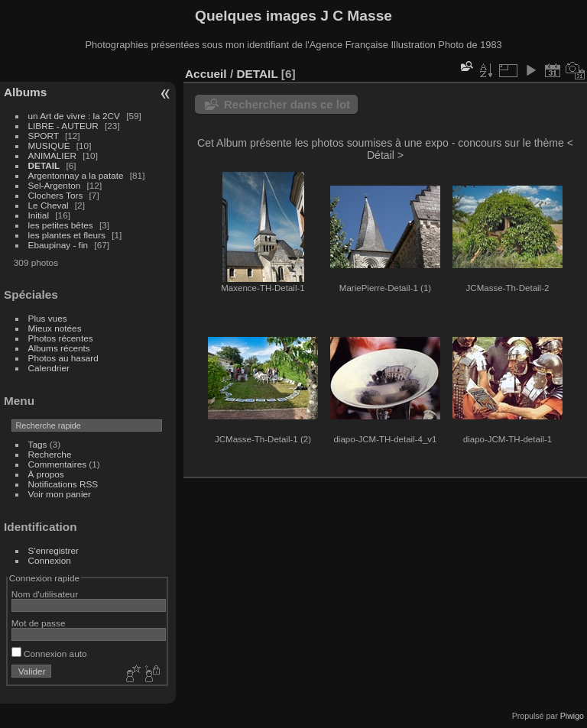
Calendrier (49, 368)
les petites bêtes (61, 225)
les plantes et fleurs (67, 235)
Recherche (50, 454)
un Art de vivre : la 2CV (74, 116)
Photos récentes (61, 338)
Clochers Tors (56, 195)
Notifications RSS (63, 484)
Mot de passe (39, 623)
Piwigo (572, 716)
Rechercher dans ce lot (287, 104)
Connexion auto (49, 654)
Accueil (206, 74)
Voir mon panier (60, 494)
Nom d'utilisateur (45, 594)
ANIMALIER (52, 155)
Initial (39, 215)
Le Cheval (50, 205)
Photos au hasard (63, 358)
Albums (25, 92)
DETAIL (44, 165)
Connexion (50, 560)
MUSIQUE (49, 146)
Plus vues (48, 318)
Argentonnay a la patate (76, 175)
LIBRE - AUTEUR (63, 126)
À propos (46, 474)
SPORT (44, 136)
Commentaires (58, 464)
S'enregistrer (54, 550)
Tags (38, 444)
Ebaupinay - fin (58, 245)
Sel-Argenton (55, 185)
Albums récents (59, 348)
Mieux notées (55, 328)
